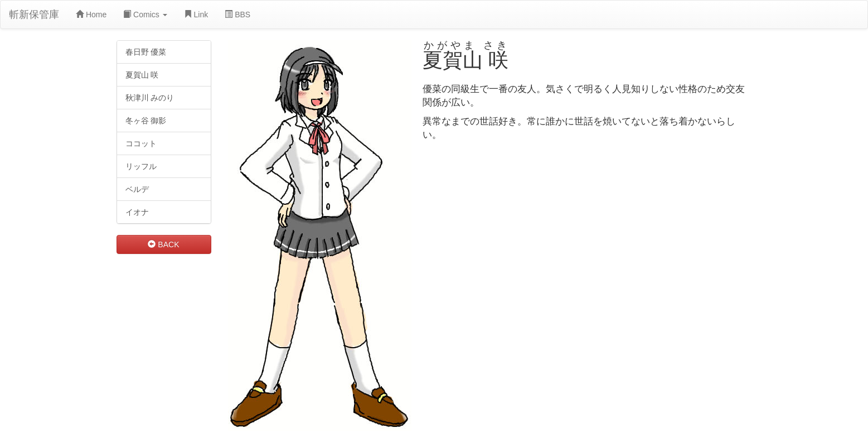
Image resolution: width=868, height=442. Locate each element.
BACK (163, 244)
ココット (141, 143)
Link (196, 15)
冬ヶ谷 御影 (146, 121)
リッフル (141, 166)
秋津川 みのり (150, 98)
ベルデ (137, 189)
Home (91, 15)
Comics (145, 15)
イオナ (137, 212)
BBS (237, 15)
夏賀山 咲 (142, 75)
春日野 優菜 (146, 52)
